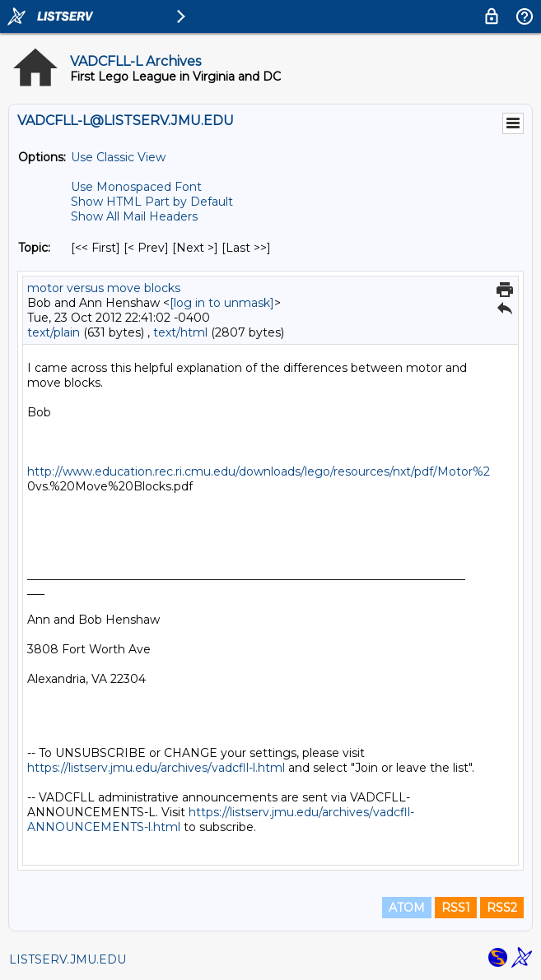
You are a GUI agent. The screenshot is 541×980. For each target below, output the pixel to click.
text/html (180, 332)
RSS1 (456, 908)
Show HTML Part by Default (152, 202)
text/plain (54, 332)
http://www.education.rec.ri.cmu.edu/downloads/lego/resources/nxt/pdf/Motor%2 (259, 471)
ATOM (407, 908)
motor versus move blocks (104, 288)
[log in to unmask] (222, 303)
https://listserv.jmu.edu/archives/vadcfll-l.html (156, 768)
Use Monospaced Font (136, 187)
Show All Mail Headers (134, 216)
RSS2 (502, 908)
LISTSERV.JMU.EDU (68, 959)
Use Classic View (118, 157)
